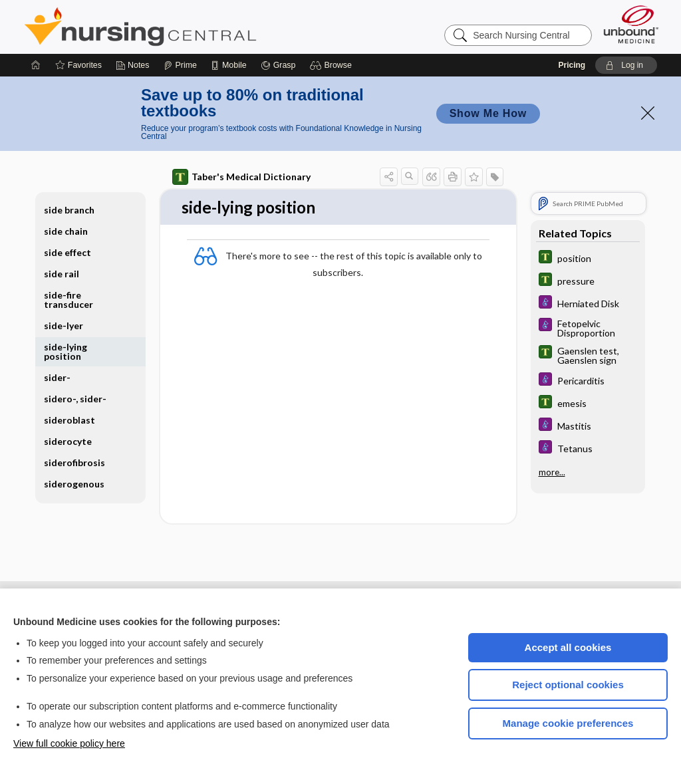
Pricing (572, 65)
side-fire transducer (68, 300)
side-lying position (66, 351)
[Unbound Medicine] (631, 24)
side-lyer (64, 326)
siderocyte (68, 441)
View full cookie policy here (69, 743)
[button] (333, 65)
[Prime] (180, 65)
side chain (66, 231)
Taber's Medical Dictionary (241, 177)
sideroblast (69, 420)
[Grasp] (278, 65)
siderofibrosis (74, 462)
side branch (69, 210)
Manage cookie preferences (568, 723)
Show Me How (488, 113)
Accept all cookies (568, 647)
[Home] (36, 65)
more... (552, 472)
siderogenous (74, 484)
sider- (57, 377)
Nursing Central (190, 27)
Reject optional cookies (568, 685)
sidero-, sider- (75, 399)
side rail (62, 274)
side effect (68, 252)
